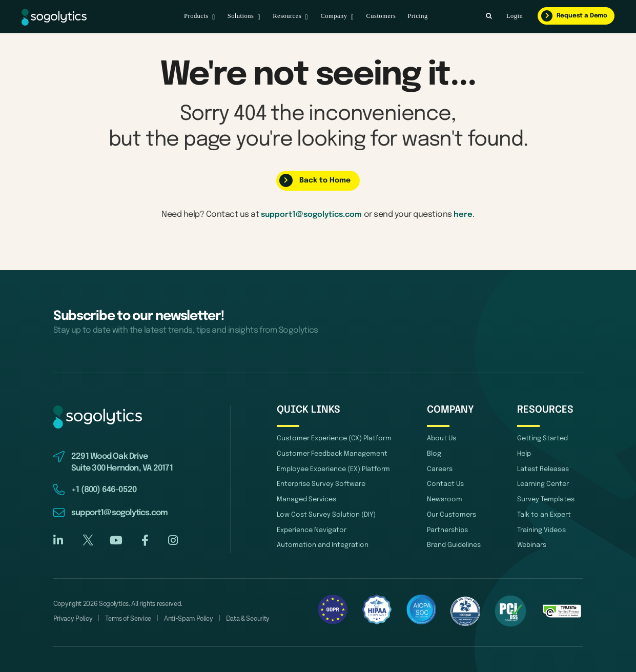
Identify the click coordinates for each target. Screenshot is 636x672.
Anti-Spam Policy (189, 619)
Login (515, 16)
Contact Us (445, 484)
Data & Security (248, 619)
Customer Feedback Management (332, 454)
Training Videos (541, 528)
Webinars (532, 543)
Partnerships (447, 528)
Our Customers (452, 513)
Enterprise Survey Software (321, 484)
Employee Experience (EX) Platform (333, 469)
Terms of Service (128, 619)
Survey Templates (546, 498)
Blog (434, 454)
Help (524, 454)
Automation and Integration (323, 543)
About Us (442, 440)
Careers (440, 469)
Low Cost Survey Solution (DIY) (326, 513)
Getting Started (542, 440)
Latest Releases (543, 469)
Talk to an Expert (544, 513)
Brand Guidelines (454, 543)
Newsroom (445, 498)
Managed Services (306, 498)
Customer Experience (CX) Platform (334, 440)
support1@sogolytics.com (311, 215)
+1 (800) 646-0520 (104, 491)
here (466, 215)
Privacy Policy (73, 619)
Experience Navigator (312, 528)
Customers (381, 16)
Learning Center (543, 484)
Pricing (417, 16)
